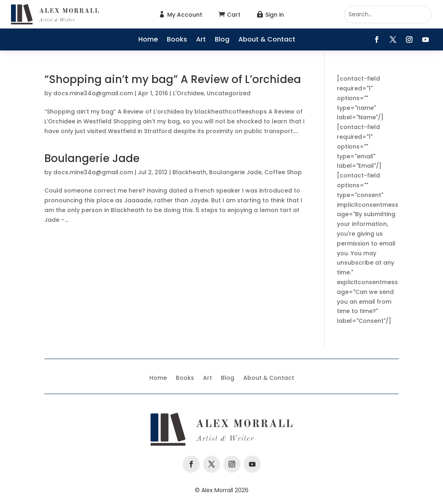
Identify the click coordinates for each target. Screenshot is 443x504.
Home (148, 40)
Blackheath (189, 172)
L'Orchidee (188, 93)
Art (201, 40)
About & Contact (267, 40)
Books (177, 40)
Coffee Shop (283, 172)
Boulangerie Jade (92, 158)
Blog (222, 40)
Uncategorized (229, 93)
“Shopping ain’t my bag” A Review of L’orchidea (173, 79)
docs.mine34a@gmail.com (93, 93)
